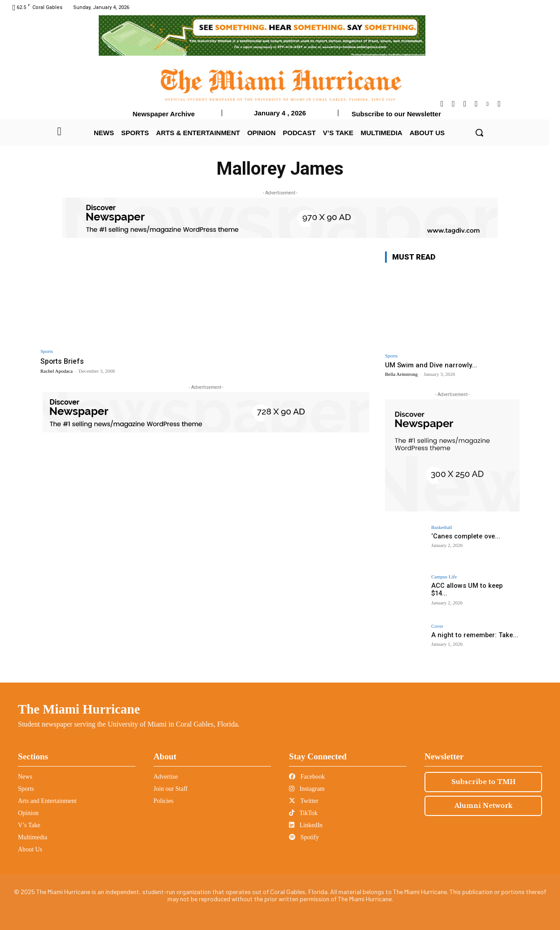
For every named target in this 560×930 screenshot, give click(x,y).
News (25, 777)
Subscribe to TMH (483, 782)
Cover (437, 626)
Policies (163, 801)
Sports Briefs (63, 361)
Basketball (442, 527)
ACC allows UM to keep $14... (473, 586)
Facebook (307, 777)
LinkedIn (306, 825)
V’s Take (29, 825)
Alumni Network (483, 806)
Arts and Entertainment (47, 801)
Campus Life (444, 577)
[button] (479, 132)
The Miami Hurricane (79, 709)
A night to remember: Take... (472, 635)
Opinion (28, 813)
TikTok (303, 813)
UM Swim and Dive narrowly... (431, 365)
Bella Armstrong (401, 374)
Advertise (166, 777)
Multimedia (33, 837)
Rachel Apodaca (57, 371)
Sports (47, 351)
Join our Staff (171, 789)
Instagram (307, 789)
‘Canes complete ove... (465, 536)
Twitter (304, 801)
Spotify (304, 837)
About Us (30, 849)
